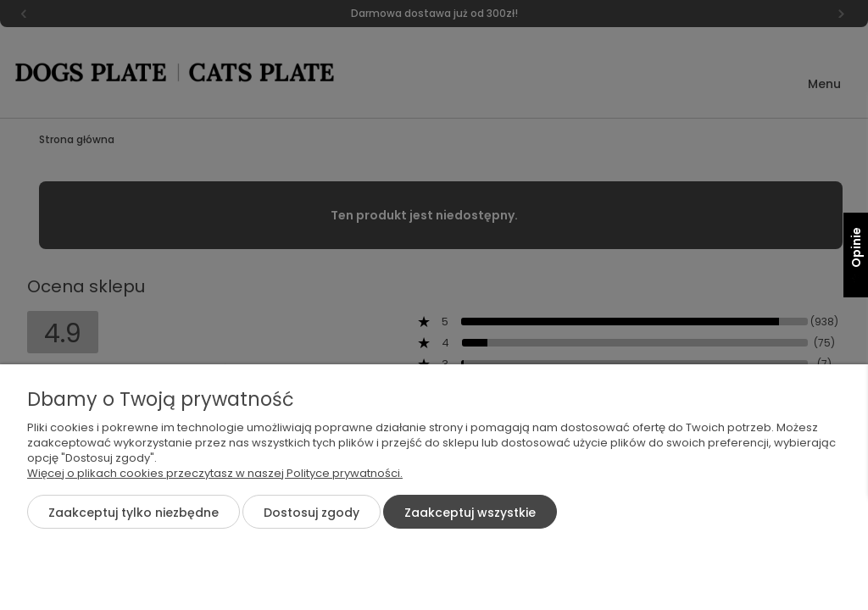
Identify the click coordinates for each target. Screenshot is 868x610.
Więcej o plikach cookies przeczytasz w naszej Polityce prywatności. (215, 473)
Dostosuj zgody (312, 513)
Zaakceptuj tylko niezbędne (134, 513)
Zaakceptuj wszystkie (470, 513)
